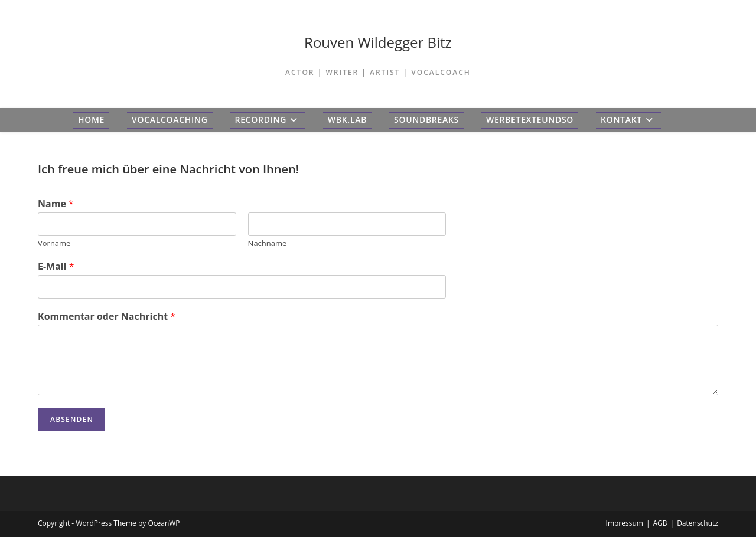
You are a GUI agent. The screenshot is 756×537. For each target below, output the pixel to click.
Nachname (268, 243)
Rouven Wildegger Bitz (378, 42)
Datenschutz (698, 523)
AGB (660, 523)
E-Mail (56, 266)
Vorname (54, 243)
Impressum (625, 523)
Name (56, 204)
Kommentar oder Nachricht (107, 317)
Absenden (72, 419)
